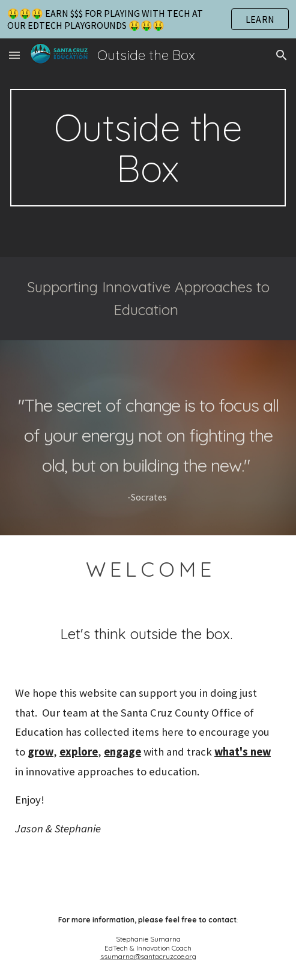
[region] (148, 19)
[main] (148, 148)
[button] (14, 55)
